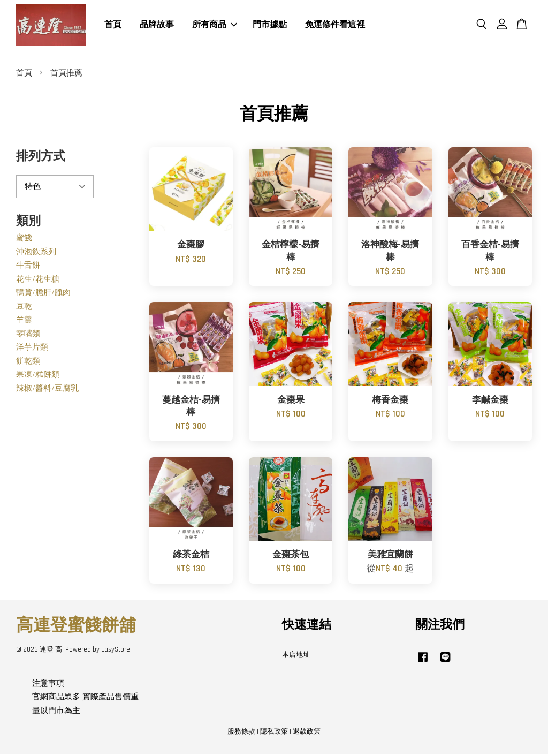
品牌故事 (157, 26)
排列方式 (41, 159)
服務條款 (241, 734)
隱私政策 (274, 734)
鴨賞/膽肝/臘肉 (43, 295)
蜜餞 (24, 241)
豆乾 (24, 309)
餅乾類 (28, 363)
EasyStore (116, 652)
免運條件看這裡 (335, 26)
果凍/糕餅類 (38, 377)
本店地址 (296, 657)
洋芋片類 (32, 350)
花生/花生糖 (38, 281)
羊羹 (24, 323)
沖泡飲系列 (36, 254)
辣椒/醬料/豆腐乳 (47, 391)
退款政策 (307, 734)
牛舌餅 (28, 268)
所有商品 (215, 26)
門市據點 (270, 26)
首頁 (113, 26)
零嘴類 (28, 336)
